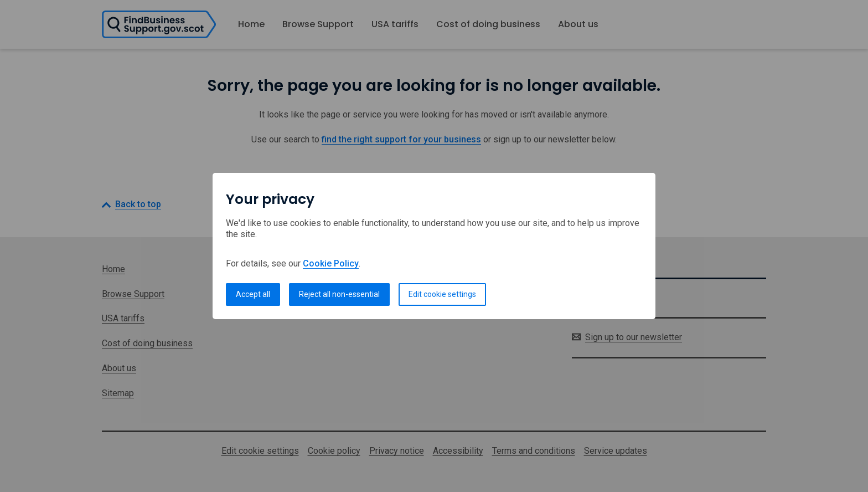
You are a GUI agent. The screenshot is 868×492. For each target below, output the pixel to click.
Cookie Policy (331, 263)
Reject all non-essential (339, 294)
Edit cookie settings (442, 294)
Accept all (253, 294)
